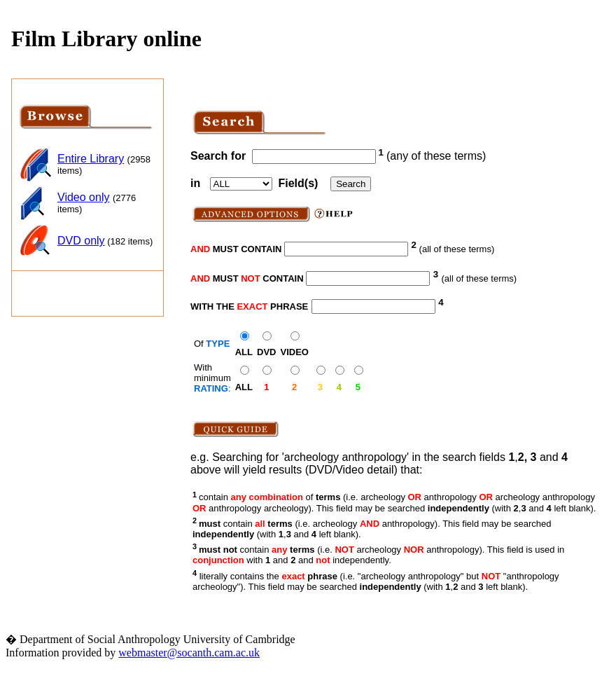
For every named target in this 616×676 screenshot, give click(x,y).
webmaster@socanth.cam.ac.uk (189, 653)
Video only (83, 197)
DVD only (81, 241)
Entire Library (91, 159)
